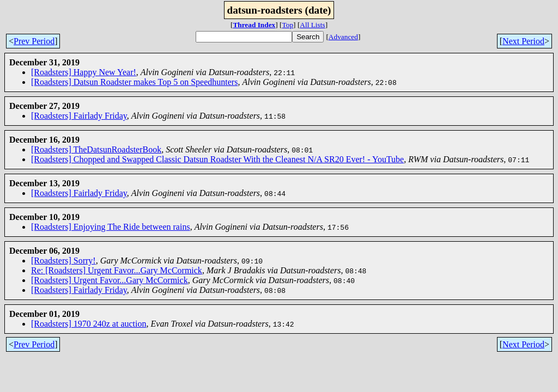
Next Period (523, 41)
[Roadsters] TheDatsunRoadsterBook (96, 149)
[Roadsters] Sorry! (63, 261)
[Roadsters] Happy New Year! (84, 72)
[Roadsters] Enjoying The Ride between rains (111, 227)
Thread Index (254, 25)
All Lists (312, 25)
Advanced (343, 37)
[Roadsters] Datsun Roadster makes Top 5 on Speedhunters (134, 82)
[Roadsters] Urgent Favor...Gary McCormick (110, 280)
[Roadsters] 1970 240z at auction (89, 324)
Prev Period (34, 41)
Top (288, 25)
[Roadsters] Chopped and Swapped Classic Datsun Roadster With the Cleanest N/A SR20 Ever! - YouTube (217, 159)
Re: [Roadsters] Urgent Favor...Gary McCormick (117, 270)
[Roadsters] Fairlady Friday (79, 116)
